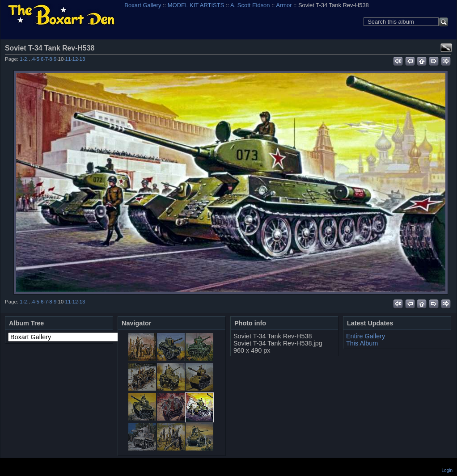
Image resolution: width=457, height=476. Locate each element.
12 (75, 59)
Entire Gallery (366, 336)
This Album (362, 343)
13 (83, 59)
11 (68, 59)
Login (447, 470)
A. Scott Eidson (250, 5)
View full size (446, 48)
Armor (284, 5)
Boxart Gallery (143, 5)
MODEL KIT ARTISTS (196, 5)
